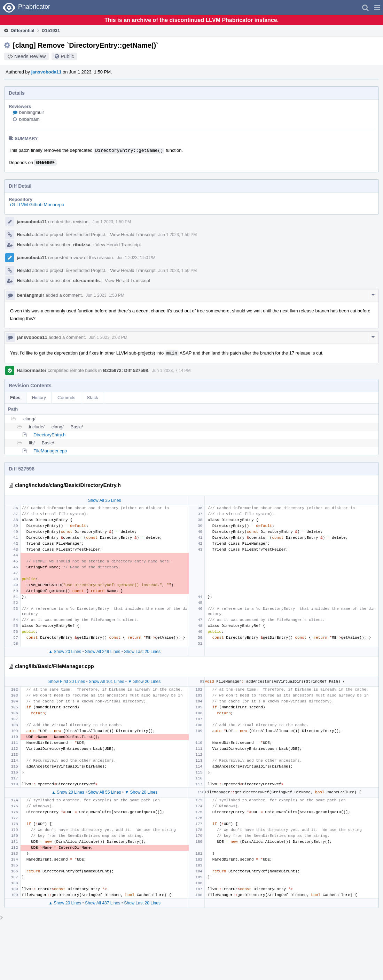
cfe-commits (87, 281)
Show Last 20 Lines (142, 652)
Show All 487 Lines (103, 903)
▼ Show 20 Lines (144, 682)
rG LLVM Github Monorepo (37, 205)
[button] (377, 8)
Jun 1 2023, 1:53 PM (105, 295)
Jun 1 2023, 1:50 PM (112, 222)
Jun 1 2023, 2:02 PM (108, 337)
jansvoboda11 (46, 72)
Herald (24, 235)
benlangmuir (32, 112)
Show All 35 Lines (105, 500)
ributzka (82, 245)
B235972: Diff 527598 (126, 370)
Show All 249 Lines (103, 652)
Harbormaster (32, 370)
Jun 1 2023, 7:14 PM (171, 371)
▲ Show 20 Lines (65, 652)
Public (67, 56)
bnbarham (29, 119)
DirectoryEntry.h (49, 435)
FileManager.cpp (50, 451)
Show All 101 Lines (106, 682)
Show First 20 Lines (67, 682)
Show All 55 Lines (105, 792)
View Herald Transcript (133, 235)
